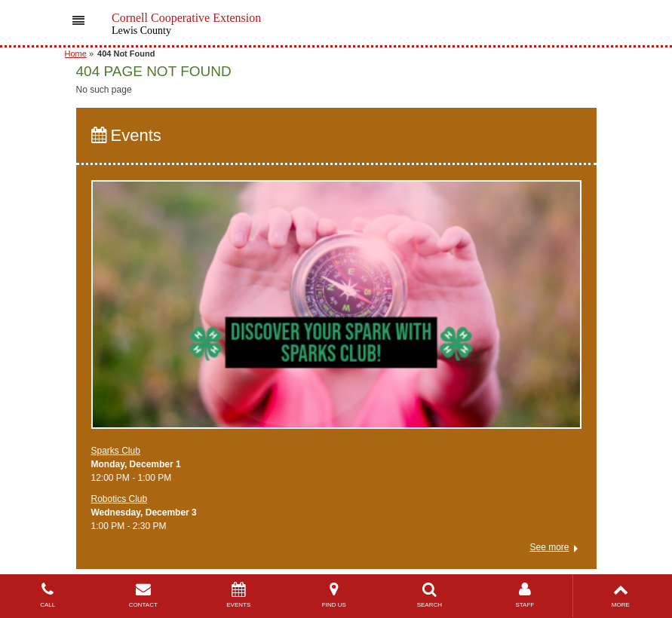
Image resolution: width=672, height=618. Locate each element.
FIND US (334, 595)
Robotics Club (120, 499)
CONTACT (144, 595)
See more (549, 547)
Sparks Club (116, 451)
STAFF (525, 595)
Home (76, 54)
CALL (48, 595)
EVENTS (239, 595)
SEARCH (430, 595)
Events (126, 135)
